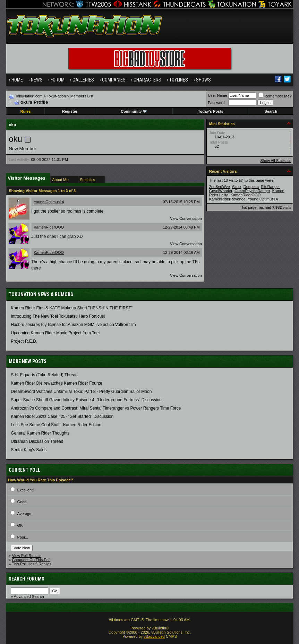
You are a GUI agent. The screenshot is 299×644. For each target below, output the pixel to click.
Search (271, 111)
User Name (217, 95)
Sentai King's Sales (29, 450)
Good (22, 502)
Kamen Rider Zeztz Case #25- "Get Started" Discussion (62, 417)
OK (20, 525)
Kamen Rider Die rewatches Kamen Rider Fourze (56, 383)
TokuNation (56, 96)
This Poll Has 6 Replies (32, 564)
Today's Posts (211, 111)
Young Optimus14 (49, 202)
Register (70, 111)
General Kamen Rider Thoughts (40, 433)
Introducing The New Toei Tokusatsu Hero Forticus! (58, 316)
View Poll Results (27, 556)
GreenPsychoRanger (252, 191)
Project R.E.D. (24, 341)
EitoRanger (270, 187)
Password (216, 103)
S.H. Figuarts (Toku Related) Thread (44, 375)
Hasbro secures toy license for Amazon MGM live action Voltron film (73, 325)
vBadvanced (154, 636)
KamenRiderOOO (49, 227)
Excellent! (26, 490)
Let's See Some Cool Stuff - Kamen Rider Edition (56, 425)
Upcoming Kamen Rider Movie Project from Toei (55, 333)
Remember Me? (275, 96)
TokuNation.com (29, 96)
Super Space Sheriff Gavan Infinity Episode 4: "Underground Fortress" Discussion (86, 400)
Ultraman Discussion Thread (37, 441)
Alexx (237, 187)
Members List (82, 96)
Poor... (23, 537)
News (37, 80)
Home (17, 80)
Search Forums (27, 579)
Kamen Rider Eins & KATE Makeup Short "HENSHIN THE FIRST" (72, 308)
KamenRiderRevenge (227, 199)
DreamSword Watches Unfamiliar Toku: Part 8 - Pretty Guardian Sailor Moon (81, 392)
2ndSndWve (220, 187)
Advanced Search (29, 596)
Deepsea (251, 187)
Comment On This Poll (31, 560)
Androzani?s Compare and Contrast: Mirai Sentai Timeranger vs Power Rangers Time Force (96, 408)
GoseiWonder (221, 191)
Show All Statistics (276, 161)
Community (134, 111)
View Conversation (186, 218)
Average (24, 514)
